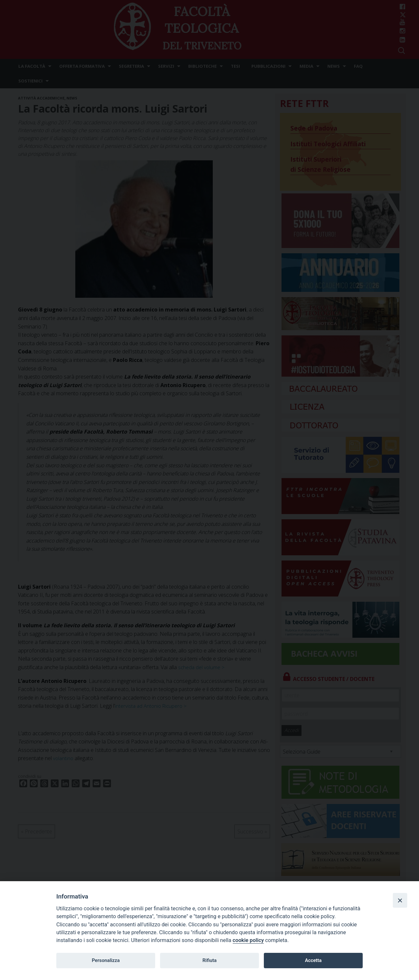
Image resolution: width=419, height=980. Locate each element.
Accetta (313, 960)
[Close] (400, 900)
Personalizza (106, 960)
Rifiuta (209, 960)
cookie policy (248, 940)
